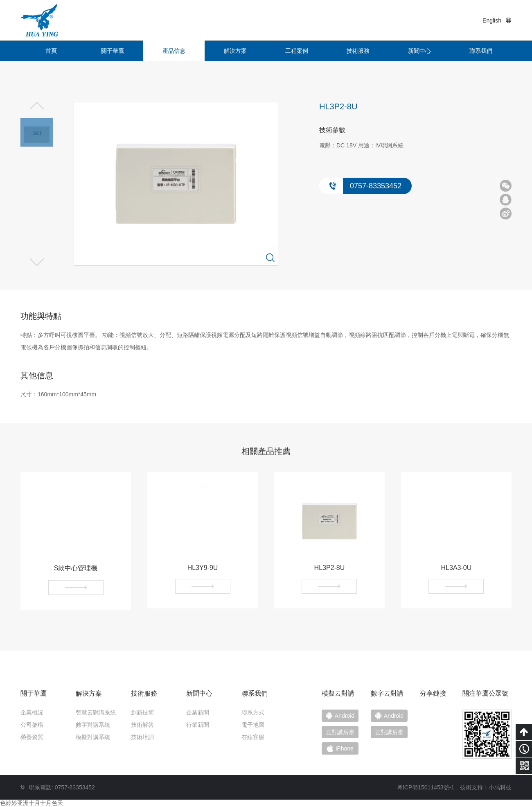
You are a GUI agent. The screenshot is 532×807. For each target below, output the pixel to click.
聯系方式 (253, 712)
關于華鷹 (113, 51)
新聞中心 (419, 51)
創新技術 (142, 712)
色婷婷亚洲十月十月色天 (32, 803)
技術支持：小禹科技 (486, 787)
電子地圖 (253, 725)
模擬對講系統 (93, 737)
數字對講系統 (93, 725)
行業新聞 (198, 725)
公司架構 (32, 725)
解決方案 (235, 51)
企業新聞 (198, 712)
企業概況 (32, 712)
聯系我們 (481, 51)
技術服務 (358, 51)
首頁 (51, 51)
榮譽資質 (32, 737)
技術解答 (142, 725)
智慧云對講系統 (96, 712)
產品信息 (174, 51)
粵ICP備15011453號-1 (426, 787)
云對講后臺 (389, 732)
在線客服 (253, 737)
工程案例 (297, 51)
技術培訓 (142, 737)
